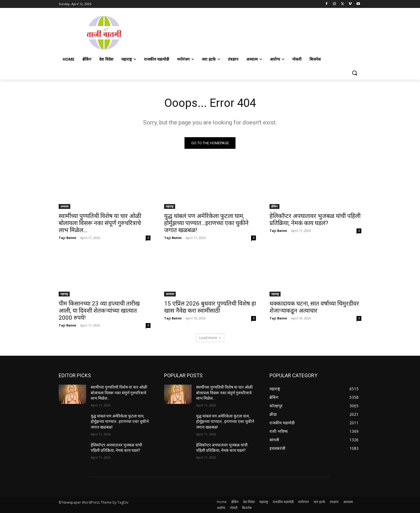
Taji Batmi (67, 238)
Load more (210, 338)
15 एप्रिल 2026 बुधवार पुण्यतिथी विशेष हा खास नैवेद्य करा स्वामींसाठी (210, 307)
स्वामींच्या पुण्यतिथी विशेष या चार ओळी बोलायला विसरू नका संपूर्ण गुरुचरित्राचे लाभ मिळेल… (100, 223)
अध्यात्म (64, 206)
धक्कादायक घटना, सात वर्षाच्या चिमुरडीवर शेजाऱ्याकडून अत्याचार (314, 307)
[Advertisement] (255, 32)
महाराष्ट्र (170, 206)
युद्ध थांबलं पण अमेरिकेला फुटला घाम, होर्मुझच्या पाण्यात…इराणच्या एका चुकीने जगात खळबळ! (206, 223)
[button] (355, 73)
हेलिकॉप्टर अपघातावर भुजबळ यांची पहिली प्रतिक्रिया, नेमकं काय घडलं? (315, 220)
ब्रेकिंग (274, 206)
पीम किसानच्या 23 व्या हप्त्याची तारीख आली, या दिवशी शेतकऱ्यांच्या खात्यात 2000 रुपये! (99, 311)
